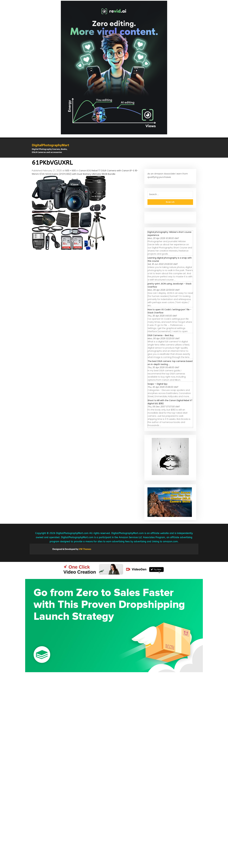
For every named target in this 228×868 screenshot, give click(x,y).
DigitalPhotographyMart (50, 145)
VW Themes (85, 549)
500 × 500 (71, 170)
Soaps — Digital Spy (158, 384)
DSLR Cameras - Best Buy (161, 335)
